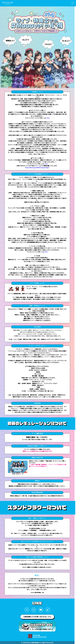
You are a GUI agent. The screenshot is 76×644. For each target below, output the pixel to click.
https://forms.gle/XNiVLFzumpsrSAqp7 (37, 168)
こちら (48, 118)
